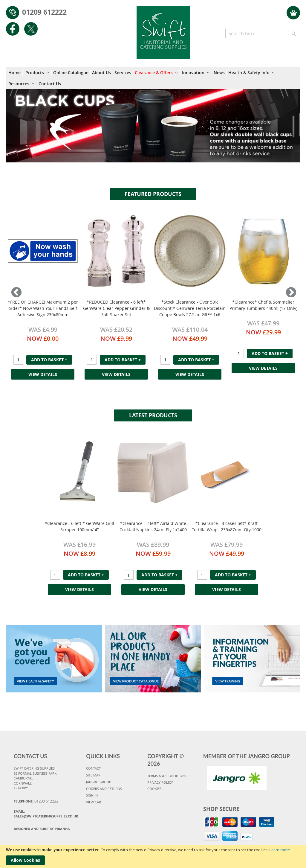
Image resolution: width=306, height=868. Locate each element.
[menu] (153, 78)
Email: (46, 814)
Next (290, 293)
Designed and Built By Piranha (42, 829)
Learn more (280, 850)
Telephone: (36, 801)
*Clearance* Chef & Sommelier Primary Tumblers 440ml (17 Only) (263, 305)
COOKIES (154, 789)
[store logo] (163, 30)
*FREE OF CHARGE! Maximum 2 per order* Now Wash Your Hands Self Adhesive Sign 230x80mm (43, 308)
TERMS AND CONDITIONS (167, 776)
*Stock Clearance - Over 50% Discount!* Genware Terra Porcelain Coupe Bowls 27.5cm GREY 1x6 (190, 308)
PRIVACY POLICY (160, 782)
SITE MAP (93, 775)
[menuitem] (16, 73)
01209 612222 (44, 12)
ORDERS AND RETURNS (104, 789)
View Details (43, 374)
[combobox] (263, 33)
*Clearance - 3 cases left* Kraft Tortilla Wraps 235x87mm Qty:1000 (227, 526)
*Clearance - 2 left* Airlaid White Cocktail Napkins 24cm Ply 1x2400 (153, 526)
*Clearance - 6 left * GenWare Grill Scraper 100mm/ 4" (79, 526)
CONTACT (93, 768)
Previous (16, 293)
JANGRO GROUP (99, 782)
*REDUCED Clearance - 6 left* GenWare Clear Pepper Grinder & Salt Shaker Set (116, 308)
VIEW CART (94, 802)
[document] (153, 856)
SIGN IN (92, 795)
